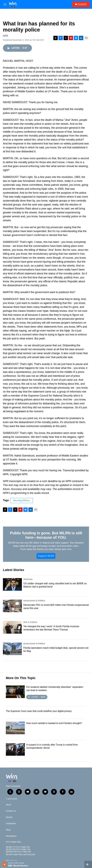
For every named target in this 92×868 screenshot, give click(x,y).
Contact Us (11, 811)
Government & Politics (34, 601)
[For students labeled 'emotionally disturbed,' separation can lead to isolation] (15, 692)
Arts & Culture (30, 622)
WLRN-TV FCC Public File (18, 847)
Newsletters (11, 836)
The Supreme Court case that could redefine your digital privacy (39, 711)
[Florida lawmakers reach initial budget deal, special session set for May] (12, 649)
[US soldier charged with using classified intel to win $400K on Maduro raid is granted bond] (12, 584)
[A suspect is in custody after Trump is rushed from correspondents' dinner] (15, 749)
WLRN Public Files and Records (20, 854)
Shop (8, 830)
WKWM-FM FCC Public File (18, 852)
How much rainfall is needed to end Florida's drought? (54, 723)
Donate (9, 817)
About (9, 805)
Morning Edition (22, 500)
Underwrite (11, 824)
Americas (28, 579)
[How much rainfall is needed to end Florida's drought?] (15, 728)
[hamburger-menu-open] (5, 4)
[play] (4, 864)
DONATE (82, 4)
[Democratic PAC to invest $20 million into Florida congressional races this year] (12, 606)
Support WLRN (46, 556)
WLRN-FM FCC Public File (18, 849)
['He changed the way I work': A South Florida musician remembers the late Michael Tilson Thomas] (12, 627)
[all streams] (88, 864)
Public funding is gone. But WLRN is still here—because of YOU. (46, 535)
